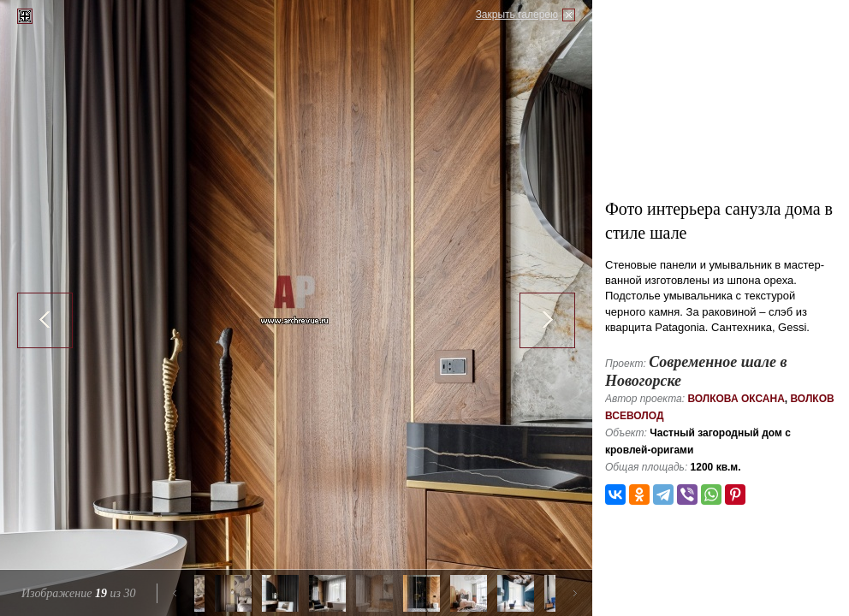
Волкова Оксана (736, 399)
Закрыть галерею (517, 15)
